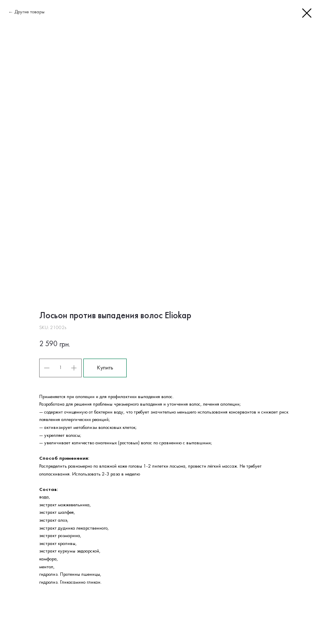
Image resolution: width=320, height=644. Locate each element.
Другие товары (30, 12)
